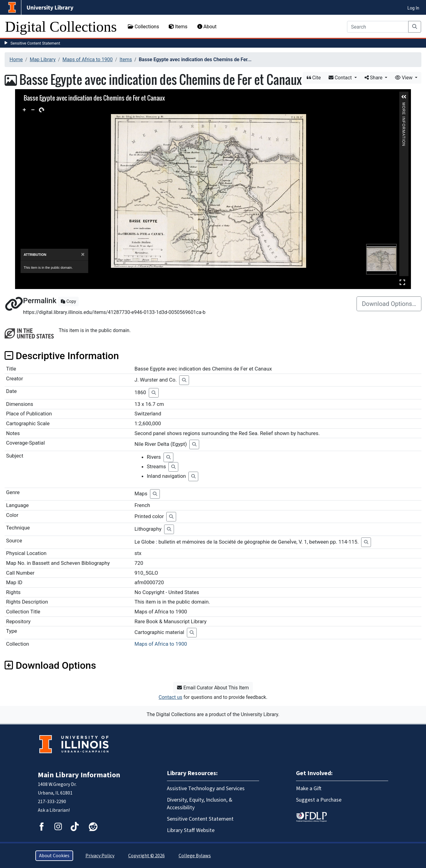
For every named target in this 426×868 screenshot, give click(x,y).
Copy (68, 301)
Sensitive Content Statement (35, 43)
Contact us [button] (170, 697)
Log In (413, 8)
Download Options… (389, 304)
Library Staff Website (191, 830)
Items (178, 27)
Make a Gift (309, 789)
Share (374, 78)
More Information (404, 105)
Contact (341, 78)
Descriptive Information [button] (62, 356)
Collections (144, 27)
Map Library (43, 59)
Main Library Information (79, 775)
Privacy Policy (100, 856)
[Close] (83, 254)
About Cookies (54, 856)
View (404, 78)
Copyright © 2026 (146, 856)
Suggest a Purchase (319, 800)
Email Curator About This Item (213, 688)
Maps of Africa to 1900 (87, 59)
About (207, 27)
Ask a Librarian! (54, 810)
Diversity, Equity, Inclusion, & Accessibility (200, 804)
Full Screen (402, 282)
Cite (314, 78)
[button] (404, 97)
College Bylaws (195, 856)
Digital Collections (61, 27)
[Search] (378, 27)
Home (16, 59)
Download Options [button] (50, 665)
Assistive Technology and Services (206, 789)
